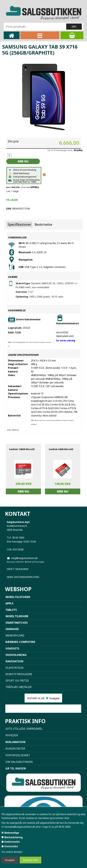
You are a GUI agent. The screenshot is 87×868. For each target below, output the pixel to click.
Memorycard (15, 635)
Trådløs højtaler (19, 687)
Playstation (14, 668)
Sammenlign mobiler (43, 709)
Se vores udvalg (66, 340)
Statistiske (11, 846)
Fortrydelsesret (18, 755)
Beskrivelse (43, 224)
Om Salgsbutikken (19, 762)
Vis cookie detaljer (12, 852)
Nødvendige (12, 833)
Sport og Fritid (17, 680)
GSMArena (15, 430)
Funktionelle (12, 842)
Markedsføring (13, 837)
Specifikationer (19, 224)
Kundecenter (15, 748)
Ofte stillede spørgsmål (24, 729)
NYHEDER (12, 735)
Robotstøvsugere (19, 674)
